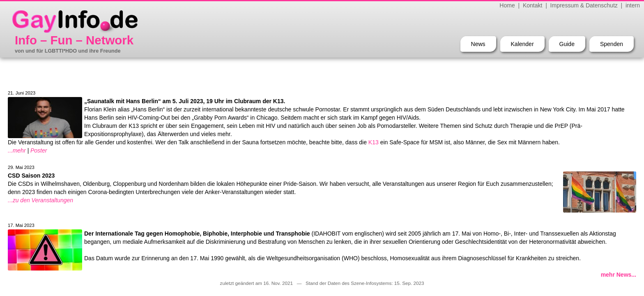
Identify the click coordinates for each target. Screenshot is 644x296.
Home (507, 5)
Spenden (612, 44)
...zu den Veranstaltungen (40, 200)
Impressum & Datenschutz (584, 5)
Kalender (522, 44)
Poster (39, 150)
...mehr (17, 150)
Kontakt (532, 5)
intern (633, 5)
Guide (567, 44)
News (478, 44)
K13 (374, 142)
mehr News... (619, 275)
